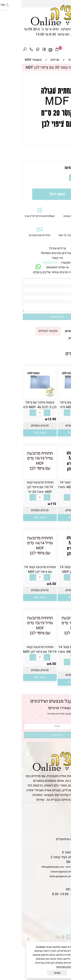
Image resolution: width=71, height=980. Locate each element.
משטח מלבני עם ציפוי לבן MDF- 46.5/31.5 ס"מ (18, 405)
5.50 (65, 584)
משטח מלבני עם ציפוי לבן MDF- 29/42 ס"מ (53, 405)
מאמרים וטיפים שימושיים (52, 839)
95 (67, 504)
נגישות (65, 830)
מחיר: (61, 168)
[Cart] (35, 50)
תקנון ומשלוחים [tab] (55, 331)
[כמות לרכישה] (57, 178)
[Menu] (68, 50)
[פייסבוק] (23, 50)
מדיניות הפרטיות (34, 714)
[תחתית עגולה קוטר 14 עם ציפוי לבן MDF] (53, 561)
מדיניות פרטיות (59, 834)
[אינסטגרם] (29, 50)
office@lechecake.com (31, 867)
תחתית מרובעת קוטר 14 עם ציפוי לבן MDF (18, 569)
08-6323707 (29, 263)
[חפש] (3, 50)
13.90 (30, 419)
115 (32, 504)
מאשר (35, 973)
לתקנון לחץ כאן (57, 338)
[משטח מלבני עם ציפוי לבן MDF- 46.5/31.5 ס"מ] (18, 397)
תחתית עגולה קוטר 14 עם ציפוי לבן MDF (53, 569)
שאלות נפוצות (60, 844)
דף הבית (64, 811)
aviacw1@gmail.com (40, 872)
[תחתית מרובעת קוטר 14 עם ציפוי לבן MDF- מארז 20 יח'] (53, 641)
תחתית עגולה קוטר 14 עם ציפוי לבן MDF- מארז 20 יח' (53, 487)
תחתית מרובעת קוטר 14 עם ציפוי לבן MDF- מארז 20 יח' (53, 652)
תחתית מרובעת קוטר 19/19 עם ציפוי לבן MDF (18, 649)
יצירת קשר (62, 825)
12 (67, 419)
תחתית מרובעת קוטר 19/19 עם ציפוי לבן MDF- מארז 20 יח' (18, 487)
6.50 (51, 168)
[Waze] (16, 50)
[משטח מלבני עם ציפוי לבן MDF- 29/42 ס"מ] (53, 397)
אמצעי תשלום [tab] (27, 331)
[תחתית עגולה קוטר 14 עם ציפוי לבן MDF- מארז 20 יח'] (53, 477)
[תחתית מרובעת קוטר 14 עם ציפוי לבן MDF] (18, 561)
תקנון (65, 815)
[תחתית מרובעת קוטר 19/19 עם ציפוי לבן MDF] (18, 641)
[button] (53, 433)
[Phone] (10, 50)
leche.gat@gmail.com (39, 876)
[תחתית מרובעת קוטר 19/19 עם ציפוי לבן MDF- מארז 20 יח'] (18, 477)
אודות (65, 820)
